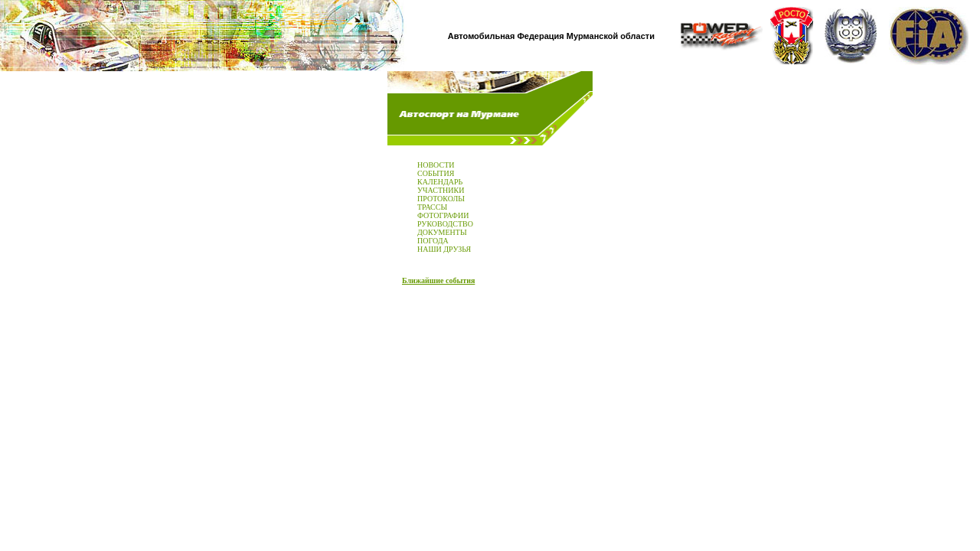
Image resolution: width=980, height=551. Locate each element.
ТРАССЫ (432, 207)
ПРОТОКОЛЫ (441, 199)
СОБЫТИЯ (436, 173)
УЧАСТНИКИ (441, 190)
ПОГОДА (433, 241)
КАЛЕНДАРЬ (440, 182)
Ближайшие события (438, 280)
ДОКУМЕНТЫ (442, 232)
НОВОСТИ (436, 165)
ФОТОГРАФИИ (443, 215)
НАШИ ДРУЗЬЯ (444, 249)
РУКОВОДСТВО (445, 224)
